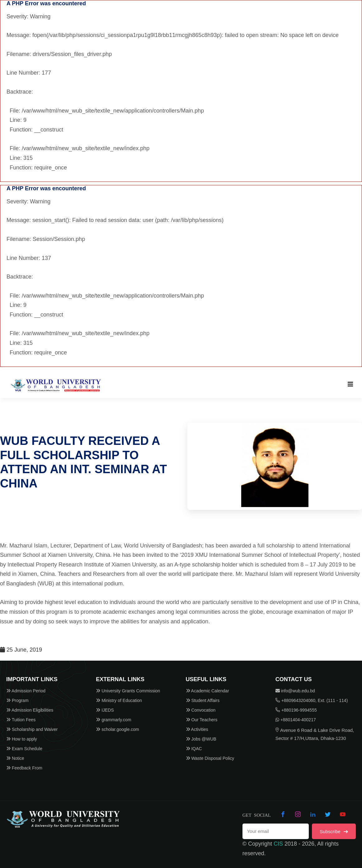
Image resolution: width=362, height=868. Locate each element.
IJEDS (105, 710)
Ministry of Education (119, 700)
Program (17, 700)
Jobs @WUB (201, 739)
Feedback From (24, 768)
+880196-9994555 (296, 710)
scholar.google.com (118, 729)
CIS (278, 844)
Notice (15, 758)
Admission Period (26, 691)
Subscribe (334, 831)
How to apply (22, 739)
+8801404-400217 (296, 720)
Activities (197, 729)
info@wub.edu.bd (295, 691)
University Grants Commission (128, 691)
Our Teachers (202, 720)
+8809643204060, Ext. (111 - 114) (312, 700)
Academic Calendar (207, 691)
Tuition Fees (21, 720)
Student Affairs (203, 700)
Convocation (201, 710)
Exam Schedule (24, 749)
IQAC (194, 749)
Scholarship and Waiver (32, 729)
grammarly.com (113, 720)
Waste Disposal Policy (210, 758)
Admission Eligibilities (30, 710)
